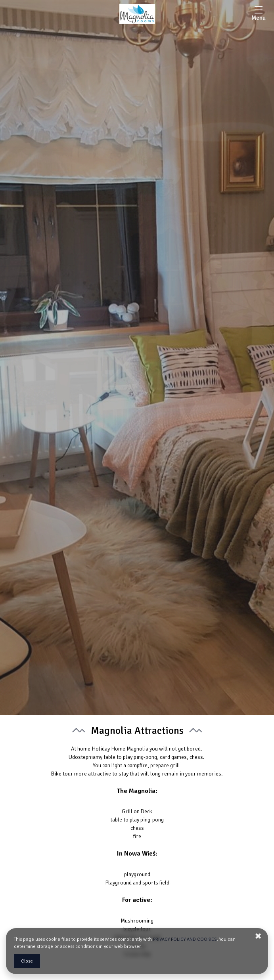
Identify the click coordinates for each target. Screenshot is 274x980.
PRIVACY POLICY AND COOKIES (185, 939)
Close (27, 961)
